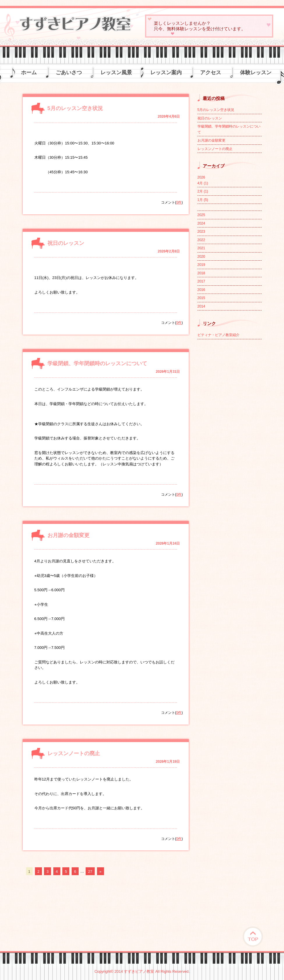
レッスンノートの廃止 (74, 753)
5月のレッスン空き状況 (75, 108)
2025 (201, 215)
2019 (201, 265)
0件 (179, 202)
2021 (201, 248)
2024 (201, 223)
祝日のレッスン (66, 243)
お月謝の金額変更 (68, 535)
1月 (203, 200)
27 (90, 871)
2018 (201, 273)
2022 (201, 240)
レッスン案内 (166, 73)
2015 (201, 298)
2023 (201, 232)
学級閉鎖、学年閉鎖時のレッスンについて (97, 363)
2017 (201, 281)
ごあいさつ (69, 73)
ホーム (29, 73)
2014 (201, 306)
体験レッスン (256, 73)
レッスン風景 (116, 73)
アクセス (211, 73)
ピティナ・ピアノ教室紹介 (218, 335)
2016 (201, 290)
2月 (203, 191)
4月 (203, 183)
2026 (201, 177)
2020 (201, 257)
